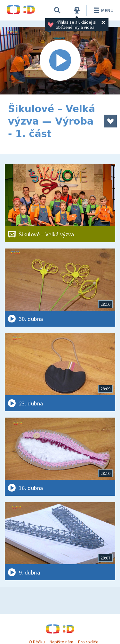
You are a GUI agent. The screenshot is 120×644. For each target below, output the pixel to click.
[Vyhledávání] (57, 10)
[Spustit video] (60, 61)
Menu (103, 10)
